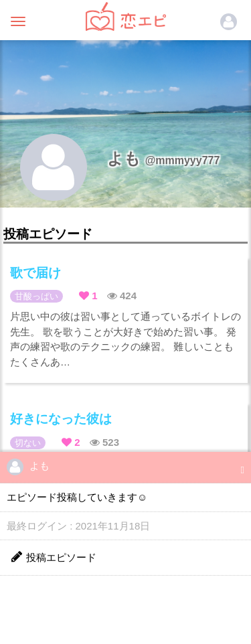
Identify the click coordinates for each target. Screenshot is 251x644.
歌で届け (35, 273)
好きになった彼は (61, 419)
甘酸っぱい (36, 296)
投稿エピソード (53, 557)
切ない (28, 443)
